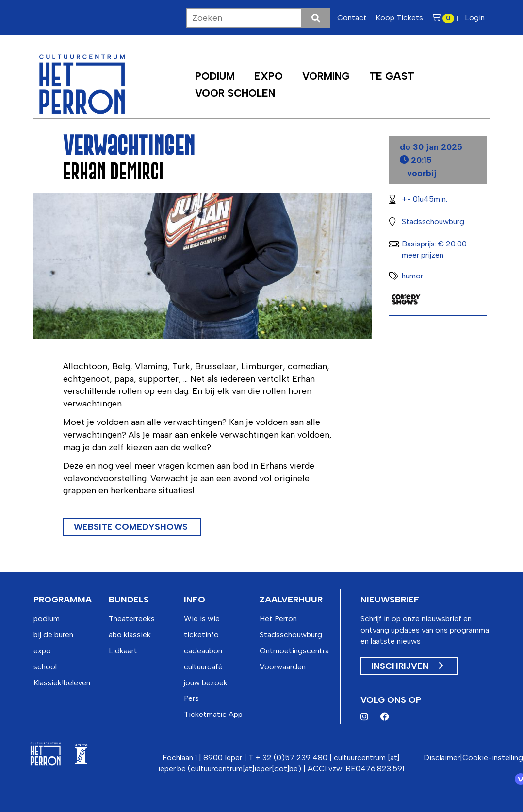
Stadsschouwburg (291, 635)
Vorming (326, 76)
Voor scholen (235, 93)
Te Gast (392, 76)
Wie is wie (202, 619)
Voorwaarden (283, 667)
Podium (215, 76)
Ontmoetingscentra (294, 651)
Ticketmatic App (213, 714)
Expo (269, 76)
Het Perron (278, 619)
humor (412, 276)
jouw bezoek (206, 683)
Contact (352, 18)
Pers (191, 698)
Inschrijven (407, 666)
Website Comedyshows (132, 527)
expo (42, 651)
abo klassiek (130, 635)
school (45, 667)
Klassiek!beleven (62, 683)
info (195, 600)
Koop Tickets (399, 18)
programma (63, 600)
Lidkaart (123, 651)
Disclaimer (442, 757)
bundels (129, 600)
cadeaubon (203, 651)
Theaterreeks (132, 619)
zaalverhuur (291, 600)
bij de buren (53, 635)
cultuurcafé (203, 667)
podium (47, 619)
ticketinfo (201, 635)
